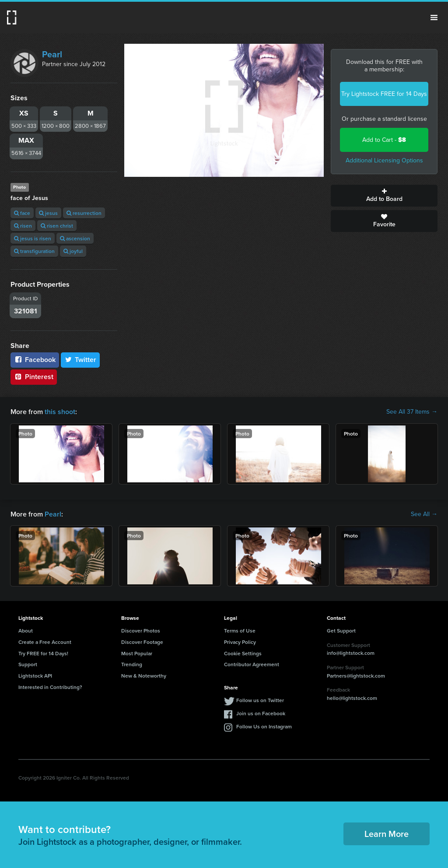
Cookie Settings (243, 653)
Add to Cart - (384, 140)
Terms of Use (240, 631)
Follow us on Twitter (260, 700)
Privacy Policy (240, 642)
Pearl (52, 54)
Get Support (341, 631)
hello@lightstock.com (352, 698)
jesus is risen (33, 238)
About (26, 631)
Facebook (35, 360)
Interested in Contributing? (50, 687)
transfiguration (34, 251)
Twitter (80, 360)
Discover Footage (142, 642)
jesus (48, 213)
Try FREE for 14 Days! (43, 653)
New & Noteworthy (144, 676)
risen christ (57, 226)
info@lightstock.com (351, 653)
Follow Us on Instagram (264, 726)
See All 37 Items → (412, 412)
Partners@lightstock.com (356, 676)
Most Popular (137, 653)
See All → (424, 514)
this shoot (60, 412)
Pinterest (34, 377)
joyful (73, 251)
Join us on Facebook (261, 713)
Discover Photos (141, 631)
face (22, 213)
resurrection (84, 213)
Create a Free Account (45, 642)
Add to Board (384, 196)
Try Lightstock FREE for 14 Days (384, 94)
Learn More (387, 834)
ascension (75, 238)
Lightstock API (35, 676)
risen (23, 226)
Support (28, 664)
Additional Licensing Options (384, 160)
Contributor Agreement (252, 664)
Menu (434, 18)
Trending (132, 664)
